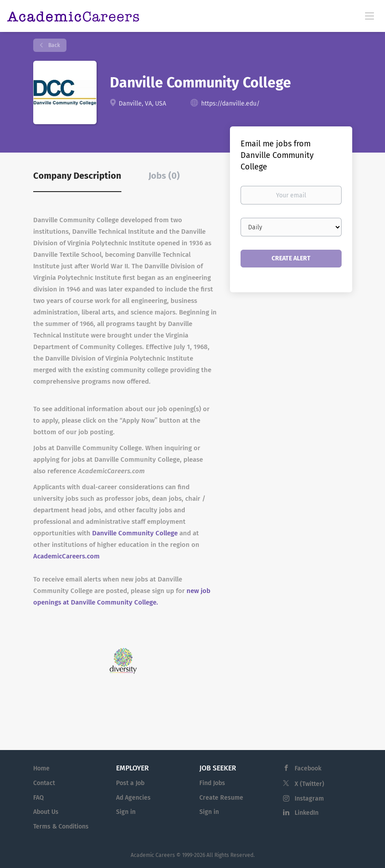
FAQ (39, 798)
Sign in (126, 812)
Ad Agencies (133, 798)
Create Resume (221, 798)
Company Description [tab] (77, 176)
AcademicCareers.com (66, 556)
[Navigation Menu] (369, 16)
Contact (44, 783)
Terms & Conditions (61, 827)
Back (53, 45)
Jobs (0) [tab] (164, 176)
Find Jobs (212, 783)
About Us (46, 812)
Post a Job (130, 783)
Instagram (309, 799)
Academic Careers (153, 855)
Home (41, 768)
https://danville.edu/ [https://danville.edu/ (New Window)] (230, 104)
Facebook (308, 768)
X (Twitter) (309, 784)
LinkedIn (307, 813)
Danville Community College (135, 533)
